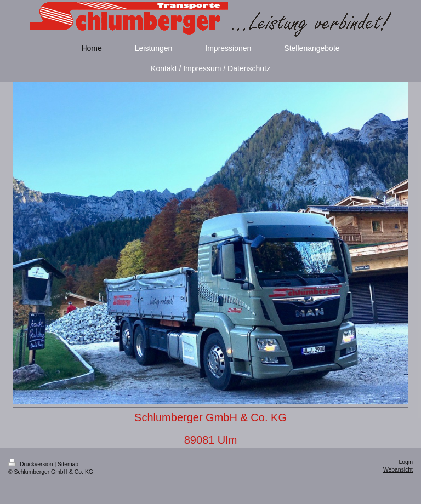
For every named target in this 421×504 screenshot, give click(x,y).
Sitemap (68, 464)
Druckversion (31, 464)
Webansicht (398, 470)
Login (406, 462)
